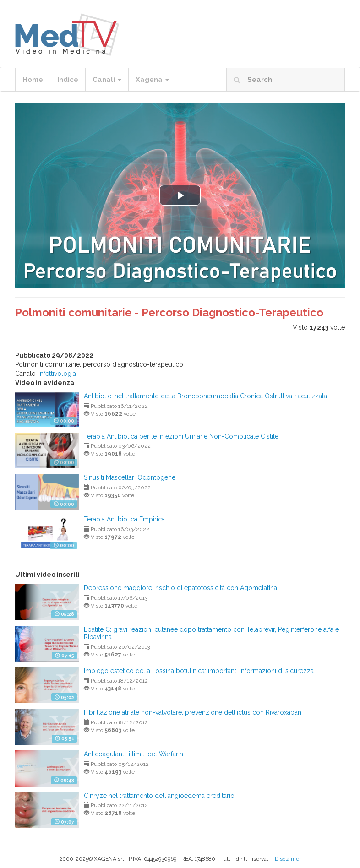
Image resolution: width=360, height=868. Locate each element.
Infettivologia (57, 374)
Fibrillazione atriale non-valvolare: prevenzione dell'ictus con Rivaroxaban (193, 712)
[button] (180, 195)
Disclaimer (288, 859)
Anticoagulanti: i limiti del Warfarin (134, 754)
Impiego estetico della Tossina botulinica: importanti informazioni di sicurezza (199, 671)
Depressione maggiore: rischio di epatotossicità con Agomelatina (180, 588)
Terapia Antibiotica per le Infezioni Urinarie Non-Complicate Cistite (181, 436)
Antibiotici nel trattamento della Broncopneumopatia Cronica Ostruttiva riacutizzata (205, 396)
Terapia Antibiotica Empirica (124, 519)
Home (33, 80)
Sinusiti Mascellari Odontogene (130, 477)
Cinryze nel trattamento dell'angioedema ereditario (159, 796)
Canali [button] (107, 80)
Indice (68, 80)
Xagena (152, 80)
